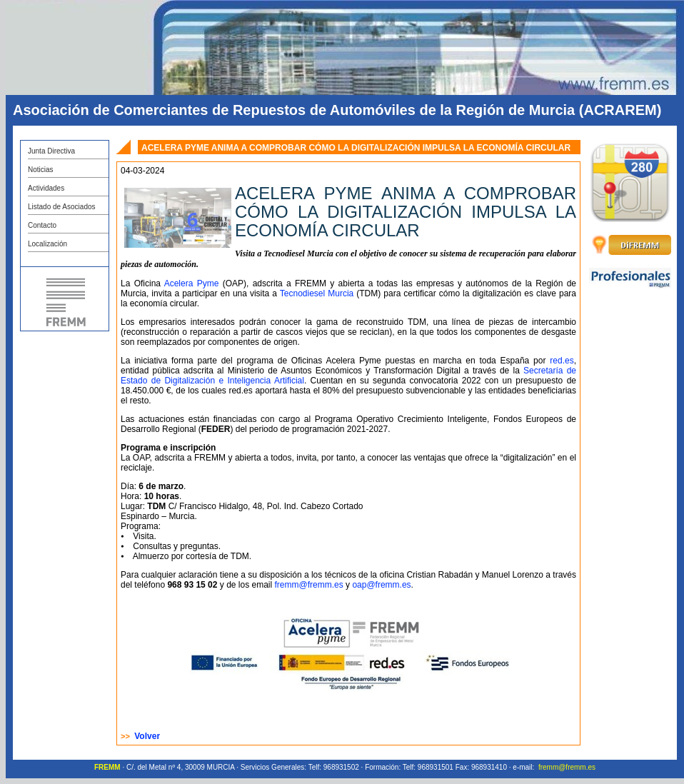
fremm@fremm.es (309, 585)
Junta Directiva (51, 151)
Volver (147, 736)
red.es (562, 361)
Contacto (42, 225)
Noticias (41, 170)
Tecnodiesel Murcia (317, 293)
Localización (47, 244)
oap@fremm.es (381, 585)
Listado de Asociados (62, 207)
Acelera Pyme (192, 283)
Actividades (46, 188)
